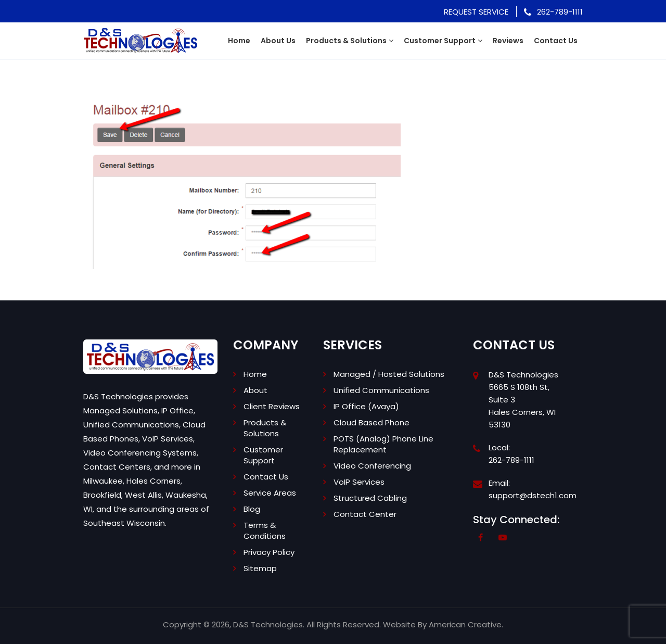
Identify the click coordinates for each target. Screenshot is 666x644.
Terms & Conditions (265, 531)
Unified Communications (381, 390)
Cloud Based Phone (372, 422)
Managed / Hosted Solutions (389, 374)
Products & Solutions (265, 428)
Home (255, 374)
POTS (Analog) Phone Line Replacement (383, 444)
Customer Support (263, 455)
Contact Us (266, 477)
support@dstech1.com (533, 495)
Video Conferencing (372, 466)
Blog (252, 509)
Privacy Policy (269, 552)
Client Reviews (272, 406)
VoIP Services (359, 482)
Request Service (476, 12)
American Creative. (466, 624)
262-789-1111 (553, 12)
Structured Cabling (370, 498)
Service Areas (270, 493)
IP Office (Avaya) (366, 406)
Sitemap (260, 568)
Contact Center (365, 514)
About (255, 390)
